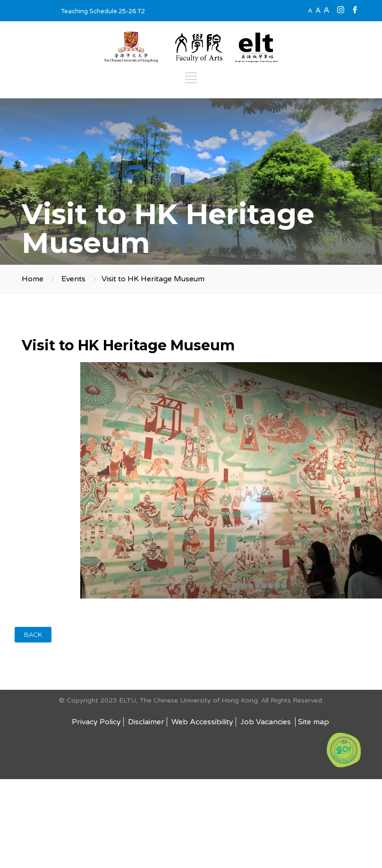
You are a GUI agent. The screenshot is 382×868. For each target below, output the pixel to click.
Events (73, 279)
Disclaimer (146, 722)
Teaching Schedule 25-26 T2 (103, 11)
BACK (33, 634)
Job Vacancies (267, 722)
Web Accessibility (202, 722)
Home (33, 279)
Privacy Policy (96, 722)
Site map (314, 722)
